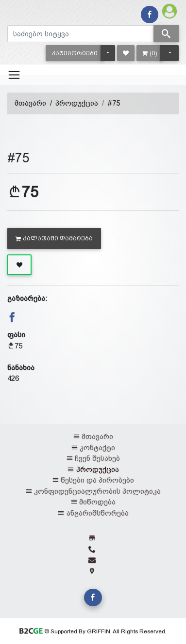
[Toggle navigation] (14, 75)
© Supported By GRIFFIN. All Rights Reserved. (93, 631)
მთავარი (30, 103)
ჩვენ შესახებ (97, 458)
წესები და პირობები (97, 480)
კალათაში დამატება (54, 238)
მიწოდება (97, 502)
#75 (114, 103)
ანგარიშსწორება (98, 513)
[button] (75, 53)
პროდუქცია (77, 103)
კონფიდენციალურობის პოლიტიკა (97, 491)
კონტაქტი (97, 448)
